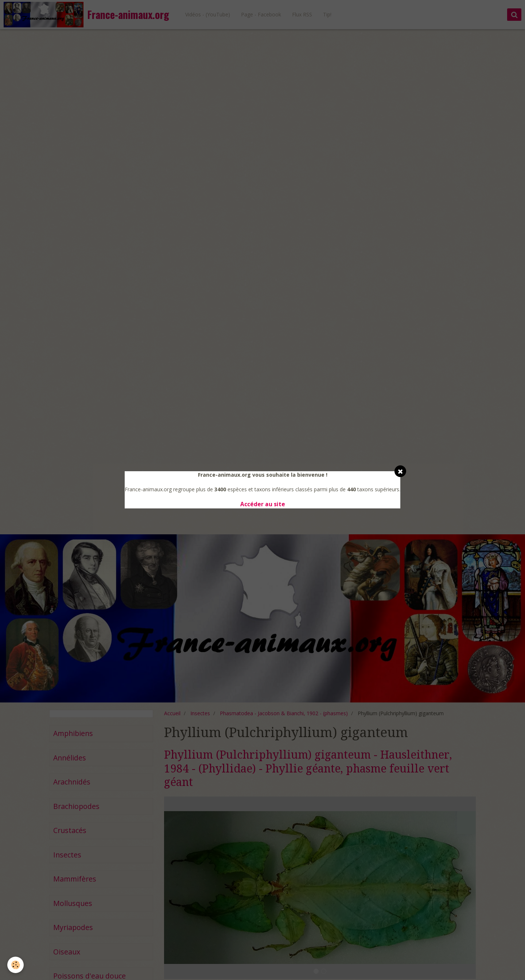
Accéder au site (263, 504)
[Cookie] (15, 965)
